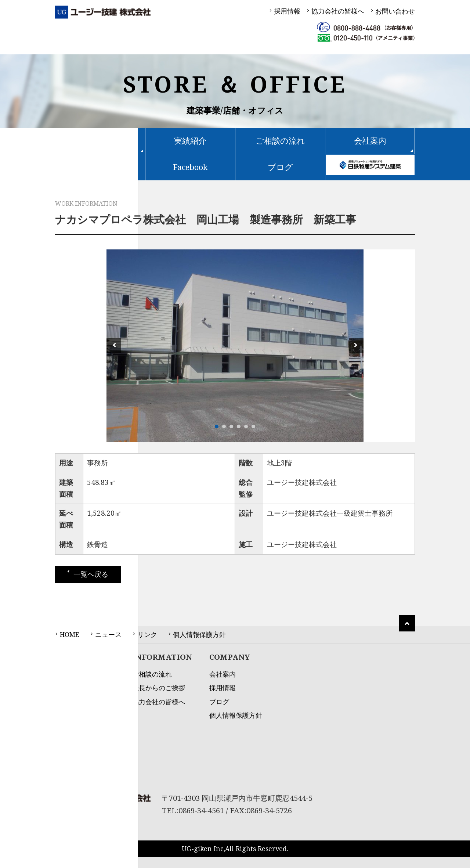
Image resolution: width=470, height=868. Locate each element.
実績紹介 (190, 141)
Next (356, 346)
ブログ (280, 167)
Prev (114, 346)
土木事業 (68, 748)
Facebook (190, 167)
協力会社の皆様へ (338, 11)
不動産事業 (72, 761)
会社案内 (223, 674)
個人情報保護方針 (199, 634)
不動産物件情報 (100, 167)
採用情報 (287, 11)
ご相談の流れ (280, 141)
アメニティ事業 (78, 775)
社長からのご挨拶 (159, 688)
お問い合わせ (395, 11)
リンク (147, 634)
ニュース (108, 634)
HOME (70, 634)
